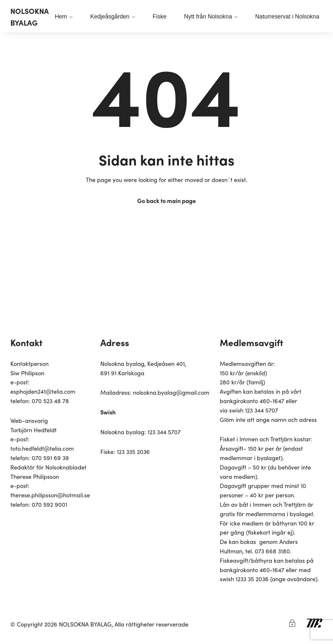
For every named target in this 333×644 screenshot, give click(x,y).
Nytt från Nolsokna (211, 17)
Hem (64, 17)
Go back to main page (166, 201)
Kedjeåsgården (113, 17)
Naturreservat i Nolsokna (287, 17)
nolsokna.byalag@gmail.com (171, 392)
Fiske (159, 17)
